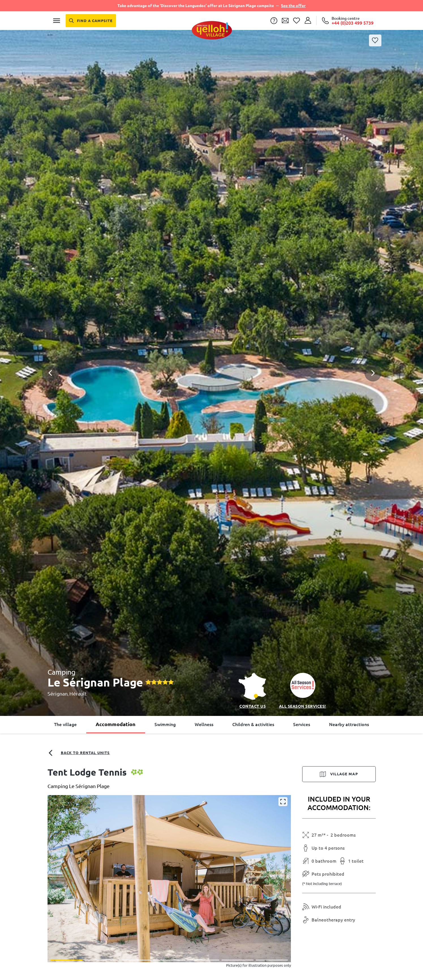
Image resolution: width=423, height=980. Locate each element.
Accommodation (116, 724)
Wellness (204, 724)
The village (65, 724)
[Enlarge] (283, 802)
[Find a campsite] (91, 21)
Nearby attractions (349, 724)
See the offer (293, 6)
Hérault (78, 694)
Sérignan (58, 694)
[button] (211, 349)
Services (302, 724)
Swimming (165, 724)
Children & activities (253, 724)
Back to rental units (79, 753)
